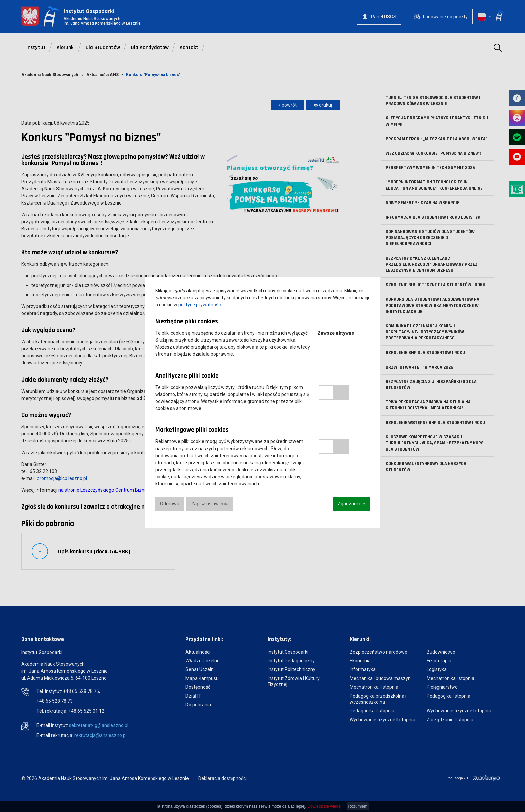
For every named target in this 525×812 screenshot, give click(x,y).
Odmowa (170, 504)
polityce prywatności (200, 305)
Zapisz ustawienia (210, 504)
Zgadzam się (351, 504)
